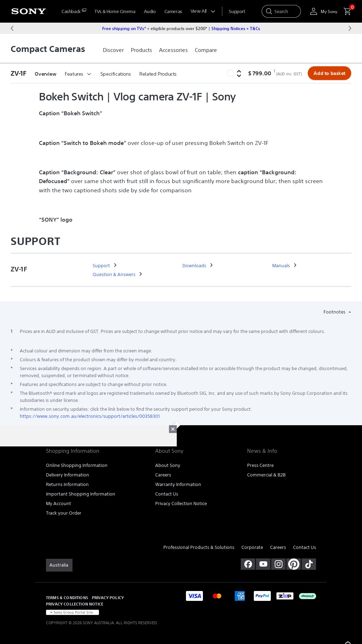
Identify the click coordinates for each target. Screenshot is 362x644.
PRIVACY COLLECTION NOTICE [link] (75, 604)
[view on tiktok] (309, 564)
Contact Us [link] (167, 494)
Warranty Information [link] (178, 484)
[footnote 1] (274, 71)
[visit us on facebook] (248, 564)
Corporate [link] (252, 547)
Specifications (116, 74)
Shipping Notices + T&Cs (236, 28)
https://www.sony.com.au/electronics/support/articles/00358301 (90, 416)
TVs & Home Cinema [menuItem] (115, 11)
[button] (21, 73)
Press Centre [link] (260, 465)
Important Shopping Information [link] (81, 494)
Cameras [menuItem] (173, 11)
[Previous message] (12, 28)
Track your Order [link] (64, 513)
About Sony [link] (168, 465)
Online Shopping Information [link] (77, 465)
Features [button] (78, 74)
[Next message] (350, 28)
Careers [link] (163, 475)
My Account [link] (59, 504)
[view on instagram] (278, 564)
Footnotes (335, 312)
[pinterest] (294, 564)
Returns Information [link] (67, 484)
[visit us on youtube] (263, 564)
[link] (113, 50)
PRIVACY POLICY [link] (108, 598)
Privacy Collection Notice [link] (181, 504)
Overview (45, 74)
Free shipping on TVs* (124, 28)
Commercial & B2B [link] (266, 475)
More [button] (149, 74)
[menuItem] (74, 11)
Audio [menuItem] (150, 11)
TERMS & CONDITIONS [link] (67, 598)
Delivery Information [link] (68, 475)
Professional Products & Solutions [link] (199, 547)
